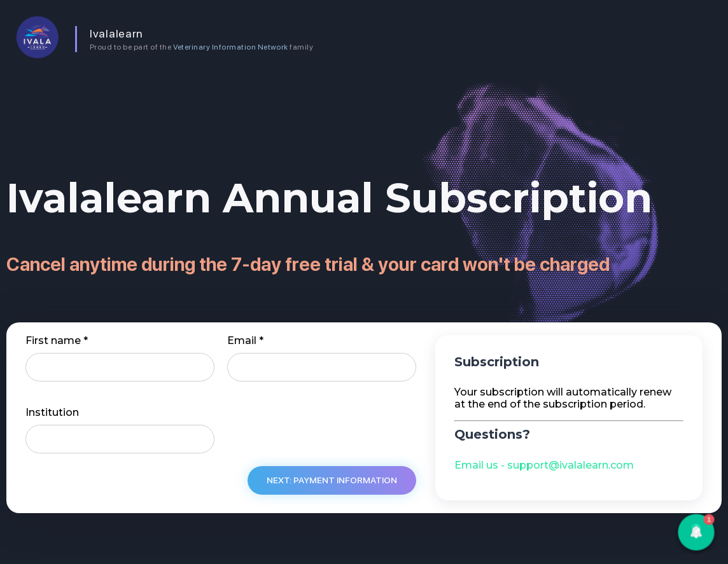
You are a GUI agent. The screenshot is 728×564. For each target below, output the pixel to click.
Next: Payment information (332, 480)
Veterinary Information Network (231, 47)
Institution (52, 413)
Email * (245, 341)
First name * (57, 341)
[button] (696, 532)
